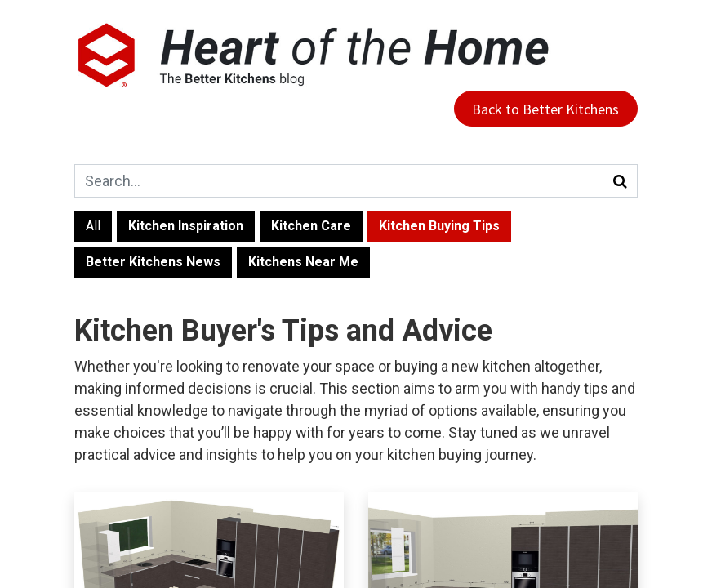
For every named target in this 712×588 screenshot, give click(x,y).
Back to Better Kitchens (545, 109)
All (93, 226)
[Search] (621, 181)
